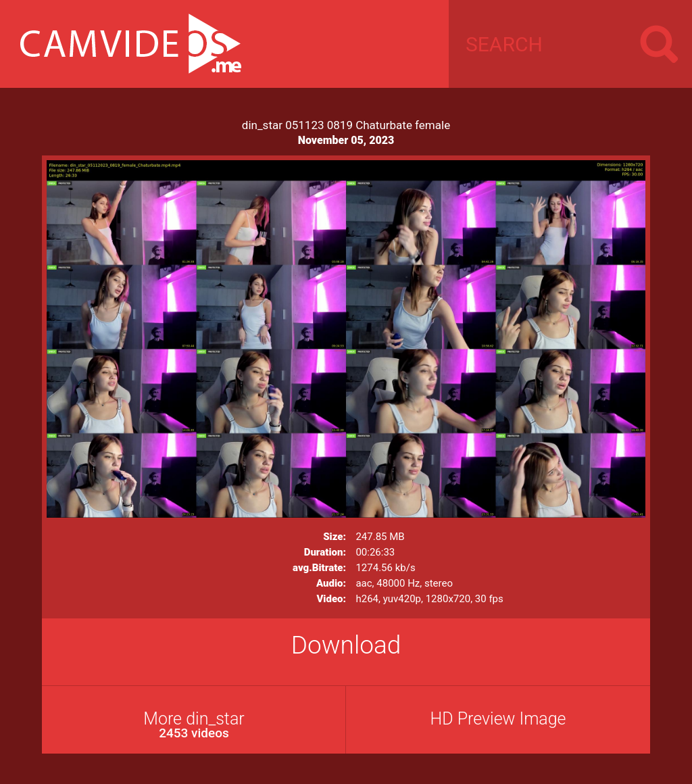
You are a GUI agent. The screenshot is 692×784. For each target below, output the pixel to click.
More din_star (194, 725)
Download (346, 645)
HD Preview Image (498, 719)
